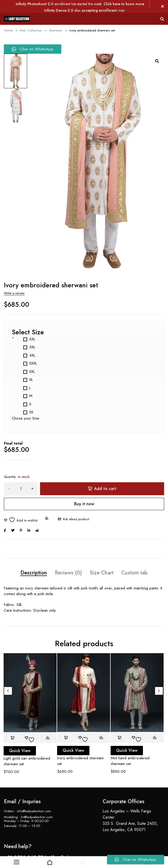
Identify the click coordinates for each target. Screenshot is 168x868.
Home (8, 30)
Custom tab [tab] (134, 562)
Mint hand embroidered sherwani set (130, 749)
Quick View (20, 739)
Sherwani (56, 30)
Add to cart (105, 478)
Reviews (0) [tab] (68, 562)
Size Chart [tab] (102, 562)
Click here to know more (124, 4)
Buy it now (84, 493)
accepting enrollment (99, 10)
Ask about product (76, 508)
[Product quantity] (21, 478)
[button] (157, 61)
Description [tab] (34, 562)
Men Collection (31, 30)
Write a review (14, 282)
